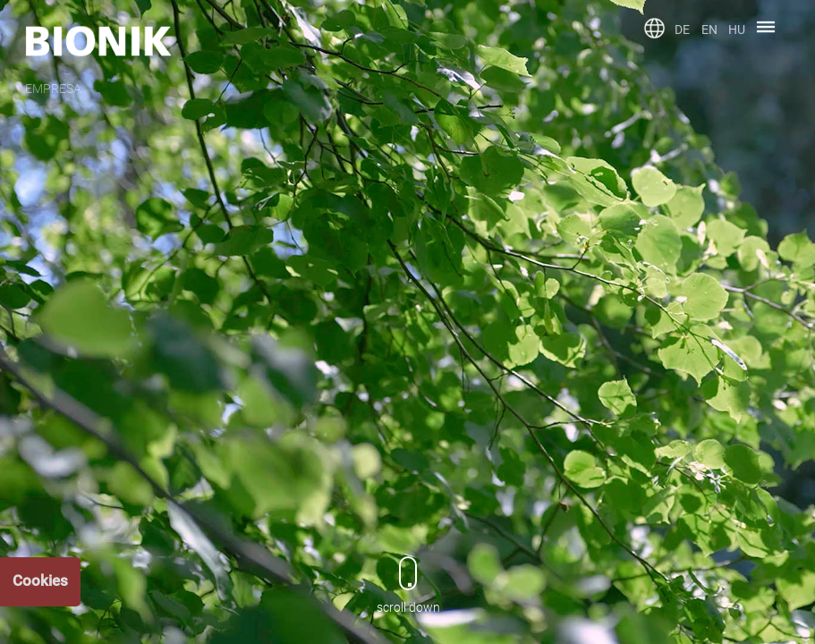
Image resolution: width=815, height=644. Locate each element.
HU (737, 30)
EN (709, 30)
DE (682, 30)
